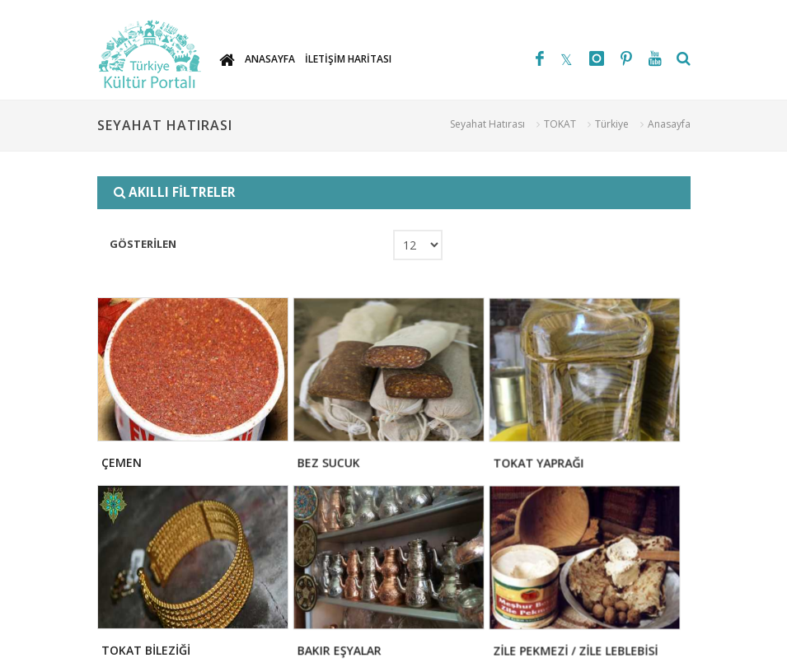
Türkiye (612, 124)
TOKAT (560, 124)
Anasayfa (669, 124)
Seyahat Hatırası (487, 124)
